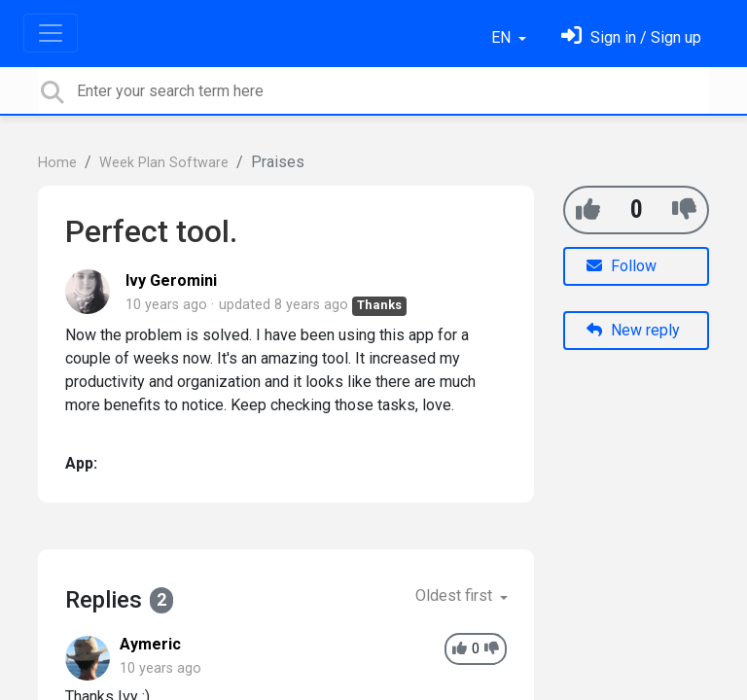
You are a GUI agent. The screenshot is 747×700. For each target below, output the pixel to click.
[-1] (684, 210)
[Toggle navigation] (51, 33)
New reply (633, 330)
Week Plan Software (164, 163)
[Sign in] (631, 37)
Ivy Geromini (171, 280)
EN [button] (503, 37)
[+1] (588, 210)
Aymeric (150, 644)
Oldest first (456, 595)
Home (57, 163)
